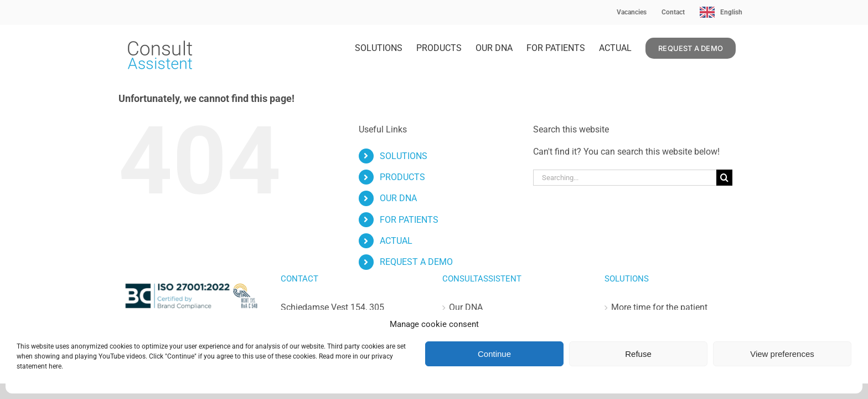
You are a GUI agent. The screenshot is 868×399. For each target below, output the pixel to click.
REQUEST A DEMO (416, 262)
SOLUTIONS (404, 156)
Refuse (638, 354)
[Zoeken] (724, 178)
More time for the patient (659, 307)
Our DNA (466, 307)
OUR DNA (398, 198)
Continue (494, 354)
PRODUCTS (402, 177)
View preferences (782, 354)
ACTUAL (396, 241)
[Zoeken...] (625, 178)
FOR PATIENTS (409, 220)
